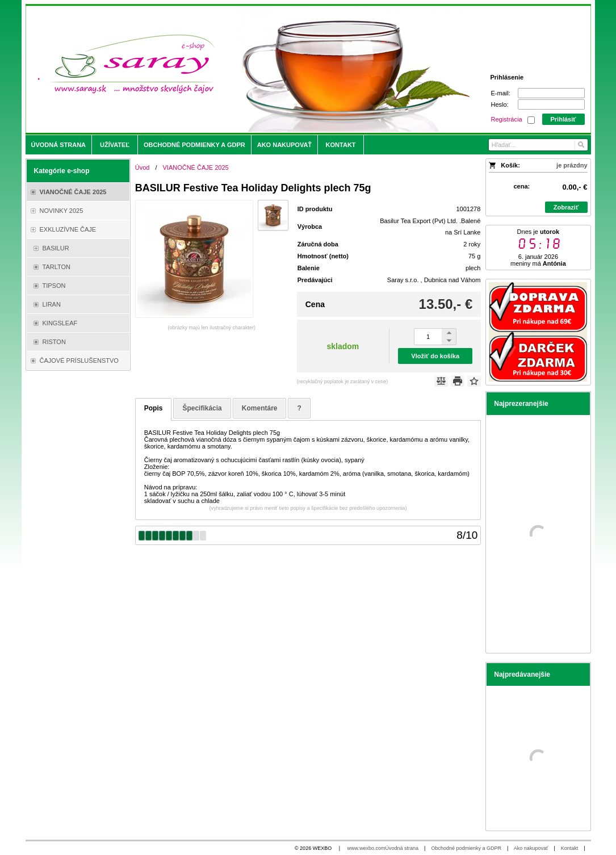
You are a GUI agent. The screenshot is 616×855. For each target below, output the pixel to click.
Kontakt (570, 848)
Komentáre (260, 408)
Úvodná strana (402, 848)
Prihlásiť (563, 119)
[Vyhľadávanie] (538, 145)
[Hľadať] (581, 145)
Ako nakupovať (531, 848)
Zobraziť (566, 207)
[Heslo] (551, 104)
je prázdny (572, 165)
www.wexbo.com (366, 848)
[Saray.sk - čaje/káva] (238, 69)
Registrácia (507, 119)
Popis (154, 408)
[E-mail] (551, 93)
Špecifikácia (202, 408)
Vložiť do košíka (435, 356)
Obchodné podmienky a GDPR (466, 848)
